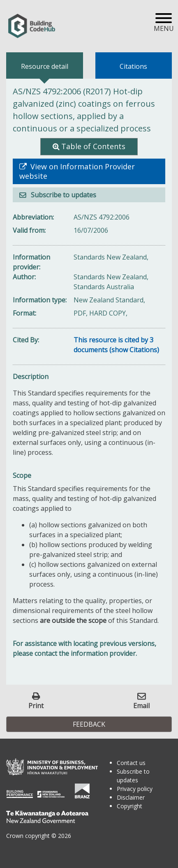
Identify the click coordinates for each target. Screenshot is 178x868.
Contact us (131, 763)
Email (141, 705)
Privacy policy (135, 789)
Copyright (129, 806)
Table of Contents (93, 146)
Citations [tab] (133, 66)
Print (36, 705)
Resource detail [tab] (45, 66)
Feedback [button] (89, 724)
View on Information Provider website (77, 171)
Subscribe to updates (63, 195)
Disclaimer (131, 797)
